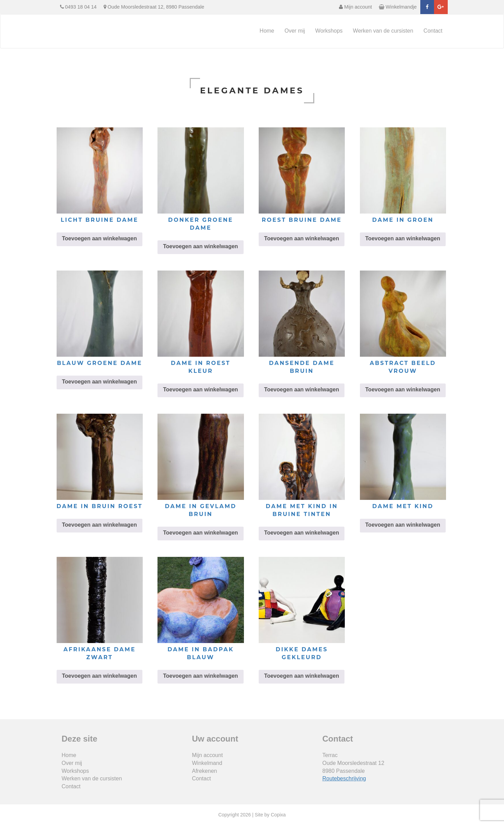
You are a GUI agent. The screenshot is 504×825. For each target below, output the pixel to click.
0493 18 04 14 (78, 7)
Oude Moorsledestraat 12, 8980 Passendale (154, 7)
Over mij (295, 31)
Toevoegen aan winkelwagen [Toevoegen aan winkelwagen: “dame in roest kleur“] (200, 389)
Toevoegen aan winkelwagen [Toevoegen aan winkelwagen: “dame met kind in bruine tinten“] (302, 533)
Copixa (278, 815)
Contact (433, 31)
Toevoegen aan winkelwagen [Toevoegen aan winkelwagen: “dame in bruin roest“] (99, 525)
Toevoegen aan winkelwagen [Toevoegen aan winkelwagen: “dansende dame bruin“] (302, 389)
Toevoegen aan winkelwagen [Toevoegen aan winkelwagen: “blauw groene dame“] (99, 382)
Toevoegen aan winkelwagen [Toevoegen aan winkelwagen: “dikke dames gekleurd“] (302, 676)
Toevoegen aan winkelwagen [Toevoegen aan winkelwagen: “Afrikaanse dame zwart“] (99, 676)
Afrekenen (205, 771)
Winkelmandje (398, 7)
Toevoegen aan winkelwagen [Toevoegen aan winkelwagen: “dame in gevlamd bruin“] (200, 533)
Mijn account (355, 7)
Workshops (329, 31)
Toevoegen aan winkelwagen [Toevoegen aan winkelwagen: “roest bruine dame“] (302, 238)
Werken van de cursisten (383, 31)
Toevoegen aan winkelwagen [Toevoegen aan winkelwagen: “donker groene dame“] (200, 246)
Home (267, 31)
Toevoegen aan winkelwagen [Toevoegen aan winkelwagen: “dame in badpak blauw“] (200, 676)
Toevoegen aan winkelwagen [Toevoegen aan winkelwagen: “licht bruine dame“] (99, 238)
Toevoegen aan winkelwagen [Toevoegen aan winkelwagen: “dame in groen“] (403, 238)
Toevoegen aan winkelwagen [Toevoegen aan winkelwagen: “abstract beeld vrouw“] (403, 389)
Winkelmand (207, 763)
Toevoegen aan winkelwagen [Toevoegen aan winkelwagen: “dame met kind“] (403, 525)
